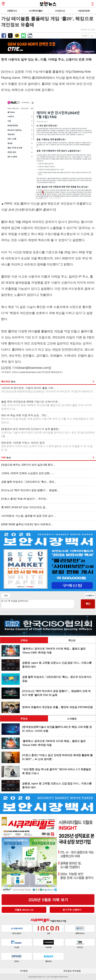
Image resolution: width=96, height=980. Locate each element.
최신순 (72, 640)
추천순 (24, 719)
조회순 (24, 640)
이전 (6, 596)
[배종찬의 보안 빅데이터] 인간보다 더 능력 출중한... (48, 433)
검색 (93, 4)
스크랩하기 (90, 596)
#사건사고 (60, 11)
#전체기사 (12, 11)
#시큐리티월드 (36, 11)
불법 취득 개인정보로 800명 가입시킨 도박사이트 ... (46, 405)
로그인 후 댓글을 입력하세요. (38, 604)
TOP (6, 457)
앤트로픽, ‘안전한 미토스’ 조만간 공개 (47, 446)
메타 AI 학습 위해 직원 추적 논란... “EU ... (48, 419)
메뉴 (3, 4)
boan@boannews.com (34, 368)
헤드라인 (8, 381)
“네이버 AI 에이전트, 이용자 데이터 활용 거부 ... (48, 390)
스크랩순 (72, 719)
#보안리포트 (84, 11)
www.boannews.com (31, 372)
